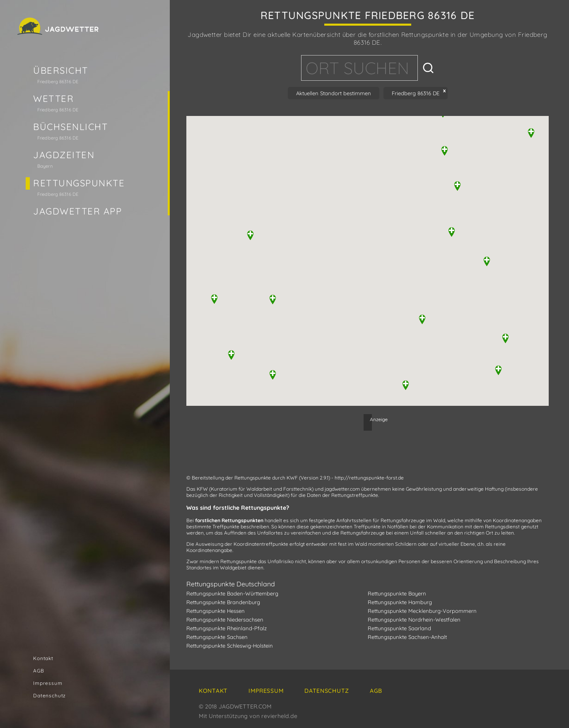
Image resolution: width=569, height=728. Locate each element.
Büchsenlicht (70, 127)
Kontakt (43, 658)
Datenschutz (49, 695)
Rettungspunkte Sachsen (217, 637)
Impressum (48, 683)
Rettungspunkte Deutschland (231, 584)
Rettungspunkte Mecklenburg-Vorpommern (422, 611)
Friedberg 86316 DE (416, 93)
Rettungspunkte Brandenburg (223, 602)
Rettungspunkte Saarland (399, 628)
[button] (422, 319)
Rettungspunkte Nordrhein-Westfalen (414, 620)
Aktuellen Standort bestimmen (334, 93)
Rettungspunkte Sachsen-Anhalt (407, 637)
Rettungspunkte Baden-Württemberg (232, 593)
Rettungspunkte (79, 183)
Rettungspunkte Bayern (397, 593)
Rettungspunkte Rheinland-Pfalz (227, 628)
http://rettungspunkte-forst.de (369, 478)
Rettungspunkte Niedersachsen (225, 620)
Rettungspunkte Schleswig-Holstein (230, 646)
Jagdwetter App (78, 211)
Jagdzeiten (64, 155)
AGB (39, 671)
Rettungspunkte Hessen (216, 611)
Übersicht (61, 70)
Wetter (53, 99)
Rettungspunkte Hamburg (400, 602)
